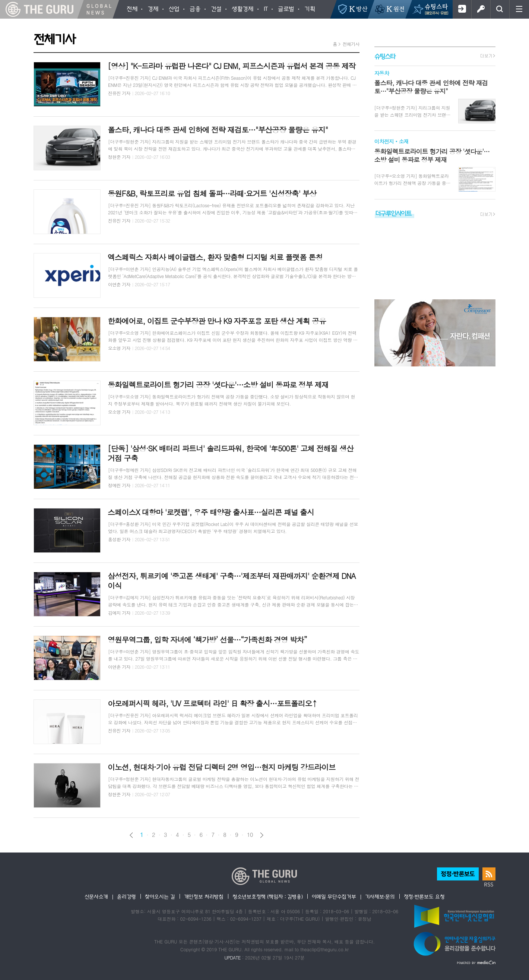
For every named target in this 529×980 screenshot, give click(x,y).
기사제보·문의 (380, 897)
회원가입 (462, 9)
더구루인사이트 (393, 213)
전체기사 (351, 44)
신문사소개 (96, 897)
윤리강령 (126, 897)
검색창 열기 (500, 9)
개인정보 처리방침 (204, 897)
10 (250, 835)
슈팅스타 (385, 56)
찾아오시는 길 (160, 897)
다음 (262, 835)
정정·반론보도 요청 (424, 897)
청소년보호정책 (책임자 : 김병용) (268, 897)
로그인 (481, 9)
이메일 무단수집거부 (334, 897)
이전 (131, 835)
